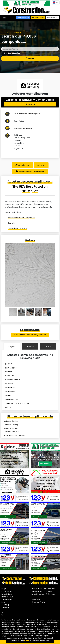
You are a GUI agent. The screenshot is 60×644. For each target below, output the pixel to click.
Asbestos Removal (12, 432)
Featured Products (23, 18)
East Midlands (11, 368)
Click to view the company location (30, 335)
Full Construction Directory (14, 435)
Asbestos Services (11, 421)
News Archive (7, 597)
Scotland (9, 384)
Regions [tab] (12, 346)
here (27, 641)
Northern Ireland (13, 380)
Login (41, 165)
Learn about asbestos (17, 228)
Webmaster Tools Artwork (43, 589)
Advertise (36, 599)
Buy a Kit (12, 223)
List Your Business (38, 18)
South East (10, 388)
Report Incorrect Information (30, 172)
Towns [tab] (48, 346)
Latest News (7, 594)
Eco (3, 602)
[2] (30, 312)
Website (31, 104)
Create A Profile (38, 602)
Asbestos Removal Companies (21, 218)
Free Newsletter (52, 18)
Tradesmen (7, 599)
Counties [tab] (30, 346)
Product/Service (12, 53)
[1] (22, 312)
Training (5, 605)
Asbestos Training (11, 425)
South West (11, 392)
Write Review (22, 165)
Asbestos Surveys (11, 428)
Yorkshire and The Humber (17, 403)
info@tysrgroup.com (23, 128)
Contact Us (7, 591)
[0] (13, 312)
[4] (47, 312)
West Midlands (12, 399)
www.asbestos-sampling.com (27, 114)
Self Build (5, 607)
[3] (38, 312)
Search (30, 58)
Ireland (8, 407)
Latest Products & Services (43, 594)
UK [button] (55, 2)
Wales (8, 395)
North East (10, 376)
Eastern (9, 372)
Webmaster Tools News (42, 591)
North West (10, 364)
